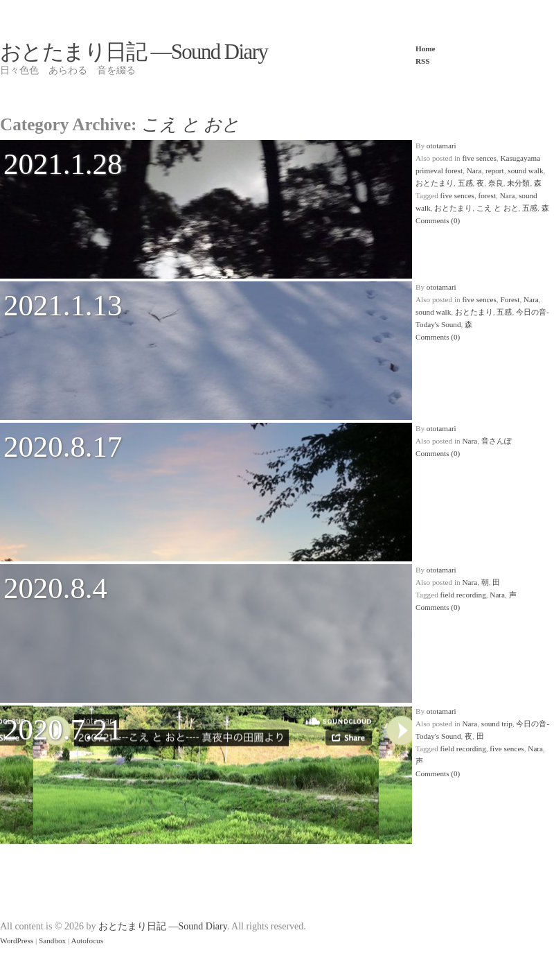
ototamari (441, 146)
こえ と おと (498, 208)
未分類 (518, 183)
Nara (474, 170)
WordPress (17, 940)
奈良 (496, 183)
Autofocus (87, 940)
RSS (423, 61)
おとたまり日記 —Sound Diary (134, 52)
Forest (510, 299)
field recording (463, 595)
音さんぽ (497, 441)
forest (487, 195)
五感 (465, 183)
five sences (479, 158)
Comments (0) (438, 220)
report (495, 170)
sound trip (497, 724)
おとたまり (435, 183)
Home (426, 49)
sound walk (525, 170)
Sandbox (52, 940)
